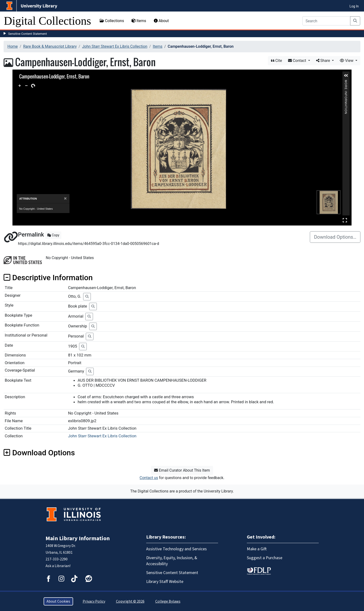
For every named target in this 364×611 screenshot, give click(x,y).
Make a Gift (257, 549)
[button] (346, 76)
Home (13, 46)
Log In (354, 6)
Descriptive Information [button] (48, 278)
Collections (112, 21)
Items (139, 21)
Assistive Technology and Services (176, 549)
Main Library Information (78, 538)
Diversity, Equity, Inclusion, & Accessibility (172, 561)
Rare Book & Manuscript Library (50, 46)
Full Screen (345, 220)
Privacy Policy (94, 601)
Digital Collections (47, 21)
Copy (53, 235)
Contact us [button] (149, 478)
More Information (346, 82)
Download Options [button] (39, 453)
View (347, 61)
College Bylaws (168, 601)
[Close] (65, 199)
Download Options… (335, 237)
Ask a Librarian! (58, 566)
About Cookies (58, 601)
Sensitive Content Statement (28, 34)
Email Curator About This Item (182, 470)
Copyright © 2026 (130, 601)
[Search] (326, 21)
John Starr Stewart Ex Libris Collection (115, 46)
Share (324, 61)
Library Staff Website (165, 582)
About (161, 21)
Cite (277, 61)
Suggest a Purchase (265, 558)
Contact (298, 61)
